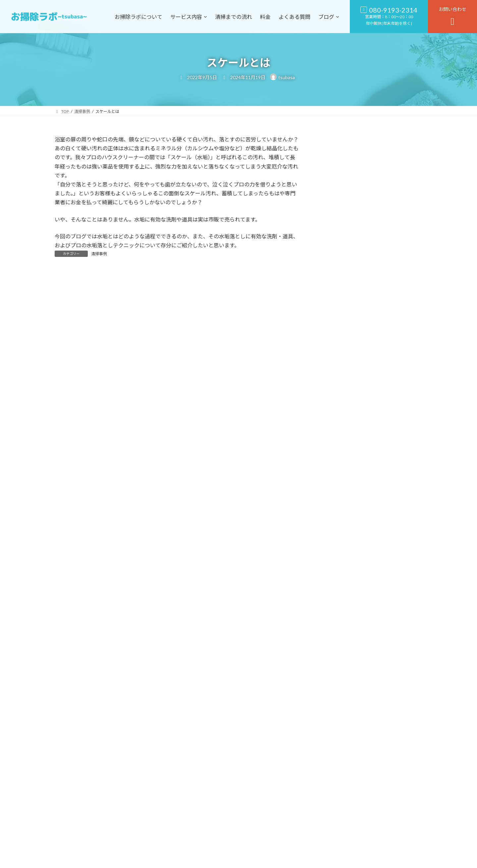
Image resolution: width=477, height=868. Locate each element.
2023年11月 (338, 616)
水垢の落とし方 (378, 438)
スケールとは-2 (378, 472)
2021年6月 (336, 710)
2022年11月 (338, 629)
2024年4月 (336, 602)
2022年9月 (336, 642)
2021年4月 (336, 723)
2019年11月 (338, 777)
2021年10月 (338, 696)
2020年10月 (338, 736)
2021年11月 (338, 683)
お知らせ (334, 526)
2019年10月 (338, 790)
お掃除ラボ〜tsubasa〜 (242, 860)
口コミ (332, 553)
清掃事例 (99, 254)
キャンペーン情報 (343, 539)
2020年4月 (336, 750)
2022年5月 (336, 669)
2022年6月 (336, 656)
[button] (284, 834)
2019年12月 (338, 763)
